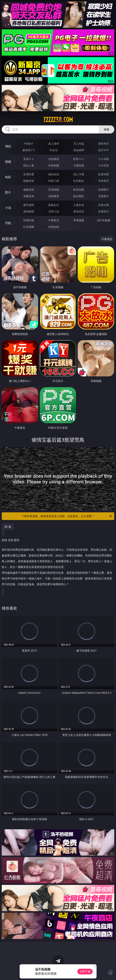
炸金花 (54, 150)
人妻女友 (79, 205)
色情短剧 (54, 227)
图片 (8, 192)
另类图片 (103, 196)
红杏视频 (29, 227)
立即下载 (85, 971)
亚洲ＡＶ (29, 159)
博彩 (8, 146)
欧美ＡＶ (79, 159)
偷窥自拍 (29, 190)
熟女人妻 (29, 165)
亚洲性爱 (29, 174)
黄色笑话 (79, 211)
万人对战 (79, 144)
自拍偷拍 (54, 159)
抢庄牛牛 (103, 150)
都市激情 (29, 205)
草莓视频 (79, 220)
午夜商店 (54, 220)
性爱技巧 (103, 211)
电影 (8, 177)
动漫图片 (103, 190)
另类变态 (103, 181)
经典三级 (54, 181)
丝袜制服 (54, 165)
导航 (8, 223)
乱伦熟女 (79, 181)
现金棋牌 (79, 150)
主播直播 (79, 165)
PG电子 (29, 144)
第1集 (8, 527)
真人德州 (54, 144)
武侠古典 (103, 205)
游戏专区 (103, 144)
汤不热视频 (103, 220)
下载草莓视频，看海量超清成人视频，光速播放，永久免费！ (67, 516)
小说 (8, 208)
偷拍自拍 (54, 174)
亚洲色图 (54, 190)
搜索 (107, 129)
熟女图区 (79, 196)
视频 (8, 162)
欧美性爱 (103, 174)
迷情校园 (29, 211)
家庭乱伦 (54, 205)
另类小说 (54, 211)
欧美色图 (79, 190)
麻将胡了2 (29, 150)
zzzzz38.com (58, 120)
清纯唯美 (54, 196)
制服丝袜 (29, 181)
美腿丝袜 (29, 196)
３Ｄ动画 (103, 159)
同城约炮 (29, 220)
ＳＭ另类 (103, 165)
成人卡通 (79, 174)
